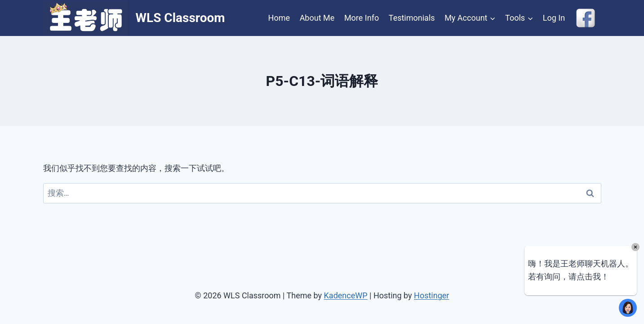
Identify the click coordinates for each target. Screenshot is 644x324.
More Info (362, 18)
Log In (554, 18)
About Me (317, 18)
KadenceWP (346, 295)
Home (279, 18)
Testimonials (412, 18)
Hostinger (431, 295)
